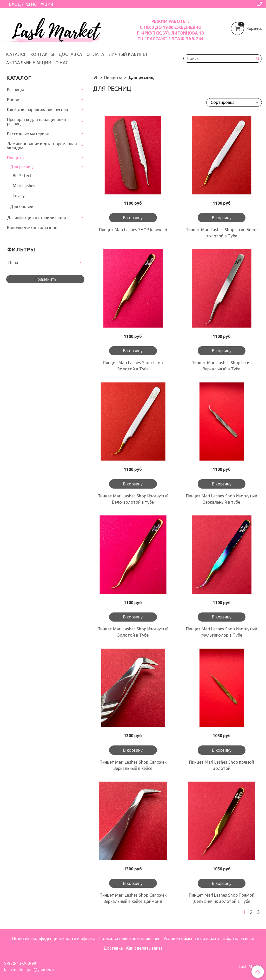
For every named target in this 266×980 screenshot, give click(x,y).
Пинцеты (113, 77)
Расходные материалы (30, 134)
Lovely (19, 196)
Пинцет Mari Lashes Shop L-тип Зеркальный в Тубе (222, 366)
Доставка (70, 54)
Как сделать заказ (144, 948)
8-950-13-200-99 (20, 963)
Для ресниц (21, 167)
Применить (45, 279)
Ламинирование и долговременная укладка (42, 146)
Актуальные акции (29, 63)
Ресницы (15, 90)
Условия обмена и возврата (191, 938)
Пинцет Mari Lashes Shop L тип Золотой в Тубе (133, 366)
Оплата (95, 54)
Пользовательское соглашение (129, 938)
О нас (62, 63)
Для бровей (22, 206)
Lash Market (250, 966)
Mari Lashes (24, 186)
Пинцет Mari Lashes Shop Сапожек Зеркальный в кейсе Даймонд (133, 898)
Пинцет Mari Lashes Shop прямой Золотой (222, 765)
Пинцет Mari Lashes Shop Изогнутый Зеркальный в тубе (222, 499)
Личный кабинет (128, 54)
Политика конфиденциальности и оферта (54, 938)
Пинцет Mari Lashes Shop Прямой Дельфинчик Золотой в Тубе (222, 898)
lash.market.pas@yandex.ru (30, 970)
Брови (13, 100)
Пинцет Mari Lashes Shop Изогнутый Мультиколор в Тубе (222, 632)
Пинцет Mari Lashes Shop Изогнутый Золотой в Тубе (133, 632)
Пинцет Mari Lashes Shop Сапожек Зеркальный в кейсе (133, 765)
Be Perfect (22, 176)
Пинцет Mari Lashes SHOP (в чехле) (133, 230)
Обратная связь (238, 938)
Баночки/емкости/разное (32, 228)
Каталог (16, 54)
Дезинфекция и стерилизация (36, 218)
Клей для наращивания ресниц (38, 110)
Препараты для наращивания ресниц (36, 122)
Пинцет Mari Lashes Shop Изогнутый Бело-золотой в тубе (133, 499)
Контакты (42, 54)
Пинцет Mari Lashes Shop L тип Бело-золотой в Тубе (222, 233)
